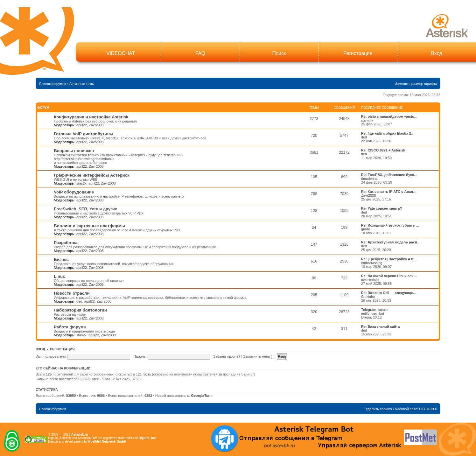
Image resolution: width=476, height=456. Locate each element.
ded (364, 137)
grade (366, 229)
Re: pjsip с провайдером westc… (389, 116)
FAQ (200, 53)
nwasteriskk (370, 280)
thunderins (369, 179)
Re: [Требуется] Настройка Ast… (389, 259)
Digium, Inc (147, 438)
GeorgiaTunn (202, 396)
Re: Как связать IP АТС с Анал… (389, 192)
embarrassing (372, 263)
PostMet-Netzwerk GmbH (107, 442)
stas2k (81, 183)
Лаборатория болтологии (80, 310)
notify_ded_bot (373, 313)
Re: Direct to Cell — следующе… (389, 293)
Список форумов (52, 84)
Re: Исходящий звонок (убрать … (390, 225)
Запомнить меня (259, 356)
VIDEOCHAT (121, 53)
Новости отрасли (72, 293)
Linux (59, 276)
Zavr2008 (96, 125)
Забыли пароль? (227, 356)
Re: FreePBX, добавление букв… (389, 175)
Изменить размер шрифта (416, 84)
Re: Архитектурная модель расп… (391, 242)
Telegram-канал (374, 310)
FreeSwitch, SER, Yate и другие (85, 209)
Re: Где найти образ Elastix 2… (388, 133)
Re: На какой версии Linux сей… (389, 276)
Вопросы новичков (74, 151)
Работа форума (70, 327)
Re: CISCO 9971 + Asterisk (383, 150)
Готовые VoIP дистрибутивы (84, 134)
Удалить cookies (379, 409)
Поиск (279, 53)
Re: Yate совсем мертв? (382, 208)
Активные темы (82, 84)
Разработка (66, 243)
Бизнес (61, 260)
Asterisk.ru (80, 435)
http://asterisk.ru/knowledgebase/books (84, 159)
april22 (82, 125)
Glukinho (368, 297)
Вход (437, 53)
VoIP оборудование (74, 192)
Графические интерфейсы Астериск (91, 175)
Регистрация (358, 53)
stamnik (367, 120)
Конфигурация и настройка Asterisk (91, 117)
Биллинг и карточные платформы (89, 226)
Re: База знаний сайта (381, 326)
